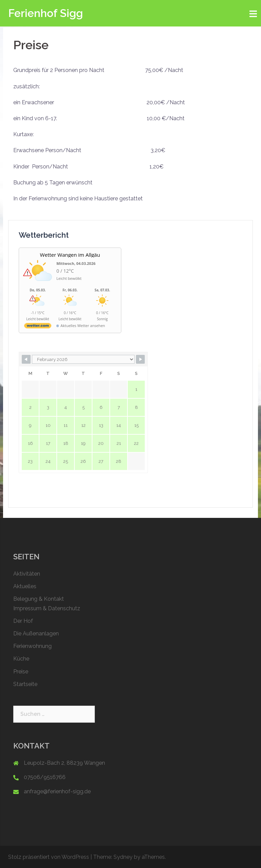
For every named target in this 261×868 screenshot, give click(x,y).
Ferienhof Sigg (46, 13)
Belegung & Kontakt (39, 599)
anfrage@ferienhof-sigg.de (57, 791)
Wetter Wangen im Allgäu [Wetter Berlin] (70, 255)
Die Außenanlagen (36, 634)
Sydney (123, 857)
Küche (21, 659)
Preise (21, 672)
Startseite (25, 684)
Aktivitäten (27, 574)
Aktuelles (25, 586)
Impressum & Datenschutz (47, 608)
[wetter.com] (38, 327)
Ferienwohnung (32, 646)
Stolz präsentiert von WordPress (49, 857)
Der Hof (23, 621)
